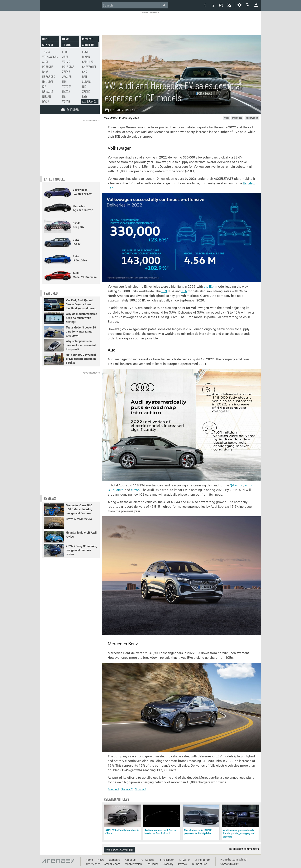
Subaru (87, 81)
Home (46, 39)
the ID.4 (209, 287)
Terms (66, 45)
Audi (45, 62)
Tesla (46, 52)
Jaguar (67, 76)
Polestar (68, 67)
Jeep (65, 57)
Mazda (66, 91)
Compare (48, 45)
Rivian (86, 57)
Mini (65, 81)
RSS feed (149, 860)
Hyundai (48, 81)
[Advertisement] (150, 22)
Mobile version (133, 864)
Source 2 (127, 789)
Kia (44, 86)
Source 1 (113, 789)
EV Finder (152, 864)
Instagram (204, 860)
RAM (85, 76)
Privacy (183, 864)
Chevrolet (89, 67)
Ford (65, 52)
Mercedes (49, 76)
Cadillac (88, 62)
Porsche (48, 67)
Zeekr (66, 71)
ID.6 (184, 291)
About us (88, 45)
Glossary (168, 864)
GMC (85, 71)
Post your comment (120, 110)
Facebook (168, 860)
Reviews (88, 39)
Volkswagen (50, 57)
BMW (45, 71)
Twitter (186, 860)
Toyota (67, 86)
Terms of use (199, 864)
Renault (48, 91)
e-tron (135, 490)
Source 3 (141, 789)
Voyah (66, 101)
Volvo (66, 62)
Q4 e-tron (237, 485)
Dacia (46, 101)
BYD (85, 96)
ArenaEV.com (112, 864)
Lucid (86, 52)
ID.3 (164, 291)
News (66, 39)
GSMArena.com (230, 864)
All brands (89, 101)
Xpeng (86, 91)
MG (64, 96)
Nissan (47, 96)
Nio (84, 86)
